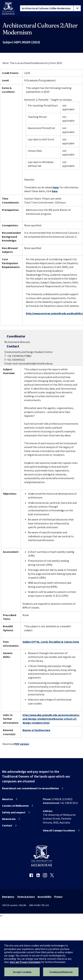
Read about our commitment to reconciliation (30, 788)
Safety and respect (14, 812)
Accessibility (45, 897)
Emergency (8, 897)
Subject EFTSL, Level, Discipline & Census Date (51, 642)
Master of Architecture (36, 730)
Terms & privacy (26, 897)
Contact (7, 825)
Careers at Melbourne (15, 806)
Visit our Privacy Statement (25, 962)
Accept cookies (22, 972)
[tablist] (50, 8)
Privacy (58, 897)
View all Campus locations (59, 830)
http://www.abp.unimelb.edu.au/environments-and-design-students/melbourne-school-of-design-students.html (51, 719)
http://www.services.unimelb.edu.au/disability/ (54, 313)
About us (7, 799)
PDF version (22, 744)
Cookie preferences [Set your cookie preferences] (61, 972)
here (56, 187)
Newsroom (9, 819)
